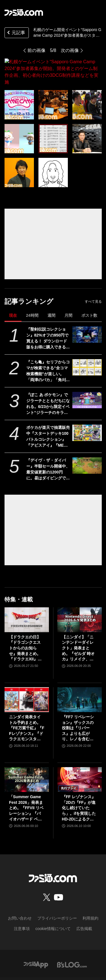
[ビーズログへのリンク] (72, 944)
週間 (51, 295)
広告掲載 (84, 908)
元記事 (16, 33)
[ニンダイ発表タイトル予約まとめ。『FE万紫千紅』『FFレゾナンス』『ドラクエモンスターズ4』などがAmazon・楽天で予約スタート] (27, 679)
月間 (68, 295)
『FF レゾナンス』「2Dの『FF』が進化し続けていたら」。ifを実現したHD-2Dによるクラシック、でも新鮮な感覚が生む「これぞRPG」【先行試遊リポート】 (79, 788)
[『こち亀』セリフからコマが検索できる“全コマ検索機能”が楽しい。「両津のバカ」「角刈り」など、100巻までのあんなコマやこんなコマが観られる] (87, 347)
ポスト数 (89, 295)
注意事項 (22, 908)
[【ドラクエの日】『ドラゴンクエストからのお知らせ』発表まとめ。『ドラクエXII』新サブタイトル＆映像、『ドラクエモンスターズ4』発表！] (27, 599)
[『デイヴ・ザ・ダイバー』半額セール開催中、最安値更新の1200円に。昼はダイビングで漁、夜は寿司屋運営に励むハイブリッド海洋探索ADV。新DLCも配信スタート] (87, 445)
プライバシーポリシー (57, 898)
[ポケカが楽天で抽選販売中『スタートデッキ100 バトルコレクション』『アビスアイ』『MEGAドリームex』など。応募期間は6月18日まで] (87, 412)
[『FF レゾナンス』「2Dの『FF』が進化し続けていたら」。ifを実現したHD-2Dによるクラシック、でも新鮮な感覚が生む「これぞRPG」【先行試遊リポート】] (80, 759)
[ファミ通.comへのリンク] (24, 12)
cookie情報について (53, 908)
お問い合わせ (20, 898)
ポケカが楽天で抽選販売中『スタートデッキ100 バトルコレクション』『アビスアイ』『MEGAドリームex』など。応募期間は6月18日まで (48, 416)
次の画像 (70, 50)
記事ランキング (29, 281)
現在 (13, 295)
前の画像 (36, 50)
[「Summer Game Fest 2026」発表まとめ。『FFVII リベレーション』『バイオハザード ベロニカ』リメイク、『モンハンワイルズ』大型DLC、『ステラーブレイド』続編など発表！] (27, 759)
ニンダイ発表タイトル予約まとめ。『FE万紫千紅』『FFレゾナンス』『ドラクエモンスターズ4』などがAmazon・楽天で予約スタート (27, 708)
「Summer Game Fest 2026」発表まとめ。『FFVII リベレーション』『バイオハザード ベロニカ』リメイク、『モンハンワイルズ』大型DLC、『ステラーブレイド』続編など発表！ (26, 788)
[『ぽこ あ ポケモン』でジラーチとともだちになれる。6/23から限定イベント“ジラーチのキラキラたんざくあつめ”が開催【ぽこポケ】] (87, 380)
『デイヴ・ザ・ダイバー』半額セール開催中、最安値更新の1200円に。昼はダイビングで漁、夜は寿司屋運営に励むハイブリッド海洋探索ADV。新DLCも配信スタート (48, 449)
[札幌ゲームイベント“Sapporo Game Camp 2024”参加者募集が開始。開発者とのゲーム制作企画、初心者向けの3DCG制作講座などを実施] (19, 84)
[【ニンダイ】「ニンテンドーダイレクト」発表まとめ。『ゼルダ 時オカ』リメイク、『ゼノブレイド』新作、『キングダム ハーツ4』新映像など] (80, 599)
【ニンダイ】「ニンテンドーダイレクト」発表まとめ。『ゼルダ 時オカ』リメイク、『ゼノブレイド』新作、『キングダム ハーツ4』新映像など (79, 628)
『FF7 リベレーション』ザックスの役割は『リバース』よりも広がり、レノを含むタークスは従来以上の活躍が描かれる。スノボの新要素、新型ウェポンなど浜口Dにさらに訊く (79, 708)
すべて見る (93, 281)
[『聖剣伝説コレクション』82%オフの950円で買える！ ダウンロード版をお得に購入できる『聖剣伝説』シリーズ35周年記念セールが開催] (87, 314)
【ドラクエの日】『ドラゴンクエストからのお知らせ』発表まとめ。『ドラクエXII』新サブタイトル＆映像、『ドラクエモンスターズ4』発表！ (25, 628)
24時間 (32, 295)
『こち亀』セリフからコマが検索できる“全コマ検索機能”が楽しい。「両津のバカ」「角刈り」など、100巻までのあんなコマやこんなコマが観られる (48, 351)
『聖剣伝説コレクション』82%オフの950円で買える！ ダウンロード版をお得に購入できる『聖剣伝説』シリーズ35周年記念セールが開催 (48, 318)
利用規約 (90, 898)
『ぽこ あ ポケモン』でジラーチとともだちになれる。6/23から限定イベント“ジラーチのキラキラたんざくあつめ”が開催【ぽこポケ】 (48, 384)
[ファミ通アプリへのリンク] (36, 944)
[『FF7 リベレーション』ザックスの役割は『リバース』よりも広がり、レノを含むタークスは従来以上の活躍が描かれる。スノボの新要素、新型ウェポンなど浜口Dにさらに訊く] (80, 679)
